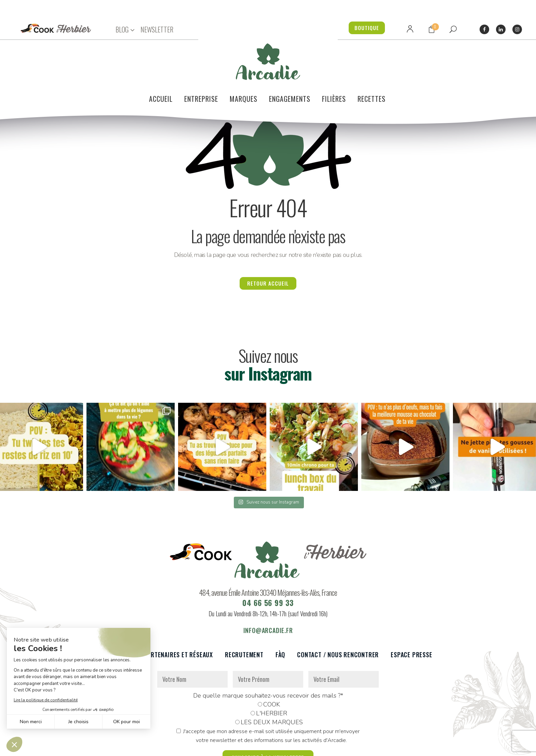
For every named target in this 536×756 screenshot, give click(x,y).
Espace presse (411, 622)
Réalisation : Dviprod (275, 747)
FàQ (280, 622)
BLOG (122, 30)
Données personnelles (173, 747)
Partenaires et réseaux (178, 622)
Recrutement (244, 622)
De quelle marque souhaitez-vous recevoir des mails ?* (268, 662)
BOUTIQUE (367, 28)
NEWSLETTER (157, 29)
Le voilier (118, 622)
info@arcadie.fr (268, 597)
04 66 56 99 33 (268, 569)
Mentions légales (225, 747)
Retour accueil (268, 250)
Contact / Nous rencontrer (338, 622)
